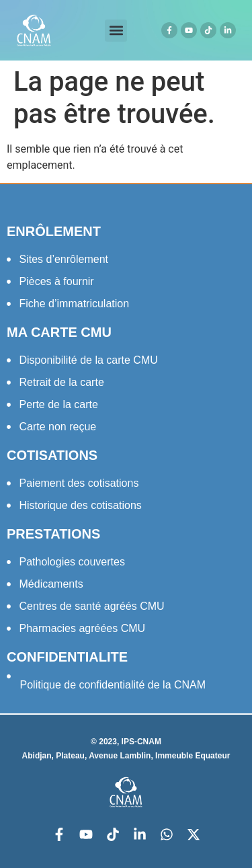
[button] (116, 31)
